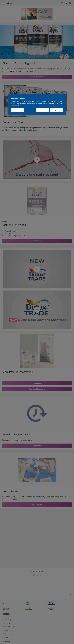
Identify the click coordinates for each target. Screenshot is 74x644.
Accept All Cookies (43, 110)
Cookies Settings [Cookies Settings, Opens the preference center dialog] (17, 110)
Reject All (57, 110)
